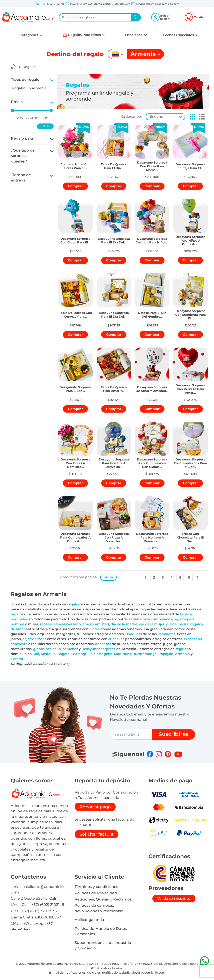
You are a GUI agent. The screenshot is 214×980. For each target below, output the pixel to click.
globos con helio (47, 649)
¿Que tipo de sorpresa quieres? (23, 156)
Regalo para (22, 138)
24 (106, 577)
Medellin (48, 654)
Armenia (182, 654)
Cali (36, 654)
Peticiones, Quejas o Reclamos (103, 899)
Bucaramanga (145, 654)
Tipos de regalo (25, 79)
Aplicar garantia (89, 920)
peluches (70, 649)
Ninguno (156, 117)
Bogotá (63, 654)
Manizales (122, 654)
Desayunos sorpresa (98, 649)
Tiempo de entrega (21, 177)
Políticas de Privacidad (96, 893)
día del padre (177, 624)
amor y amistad (96, 624)
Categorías (29, 35)
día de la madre (124, 624)
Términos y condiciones (96, 887)
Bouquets (134, 634)
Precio (17, 102)
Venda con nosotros (174, 899)
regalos (73, 604)
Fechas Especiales (179, 35)
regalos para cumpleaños (151, 619)
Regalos (29, 67)
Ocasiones (134, 35)
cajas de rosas (34, 639)
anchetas (103, 644)
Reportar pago (95, 807)
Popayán (166, 654)
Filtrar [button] (45, 126)
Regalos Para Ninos (84, 35)
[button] (191, 117)
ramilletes (167, 634)
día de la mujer (152, 624)
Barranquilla (82, 654)
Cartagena (103, 654)
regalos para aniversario (60, 624)
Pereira (17, 659)
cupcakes (116, 639)
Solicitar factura (96, 834)
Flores (94, 629)
